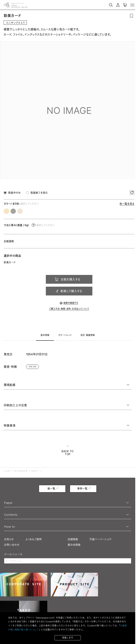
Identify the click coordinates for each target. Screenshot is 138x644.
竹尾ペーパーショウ (100, 539)
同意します (68, 638)
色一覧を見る (127, 204)
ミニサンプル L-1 (15, 23)
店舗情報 (73, 539)
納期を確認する (71, 303)
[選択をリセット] (132, 193)
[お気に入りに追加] (131, 16)
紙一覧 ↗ (53, 488)
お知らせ (9, 539)
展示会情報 (74, 545)
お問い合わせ (12, 545)
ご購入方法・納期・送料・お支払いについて (69, 309)
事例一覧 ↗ (84, 488)
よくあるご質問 (33, 539)
